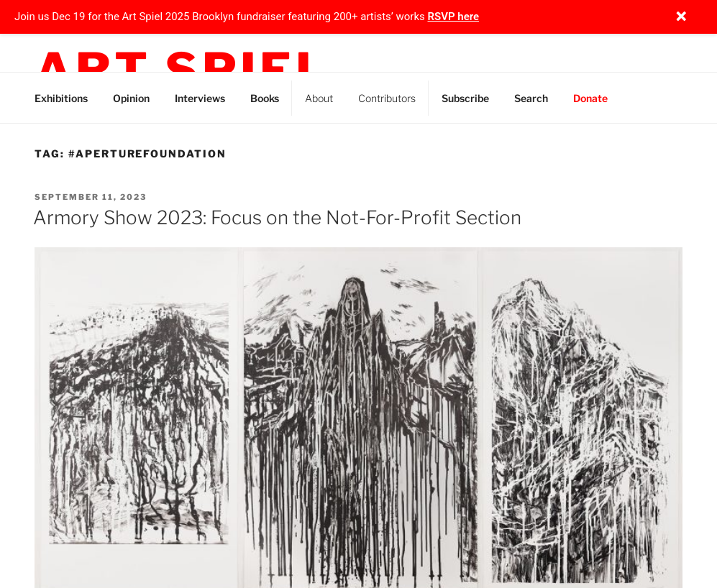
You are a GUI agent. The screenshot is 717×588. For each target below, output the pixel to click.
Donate (590, 98)
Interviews (200, 98)
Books (265, 98)
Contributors (387, 98)
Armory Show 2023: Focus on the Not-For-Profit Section (277, 217)
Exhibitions (61, 98)
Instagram (640, 96)
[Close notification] (681, 17)
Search (531, 98)
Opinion (131, 98)
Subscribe (465, 98)
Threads (672, 96)
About (319, 98)
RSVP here (454, 17)
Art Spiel (182, 70)
